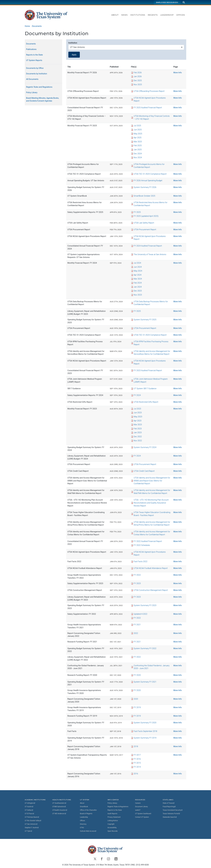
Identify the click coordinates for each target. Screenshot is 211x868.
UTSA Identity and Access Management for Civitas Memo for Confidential (152, 533)
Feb (138, 73)
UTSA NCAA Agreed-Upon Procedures (150, 100)
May (138, 134)
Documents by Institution (37, 74)
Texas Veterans (171, 814)
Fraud (169, 807)
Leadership (167, 15)
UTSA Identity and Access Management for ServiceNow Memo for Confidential (152, 353)
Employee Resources (167, 2)
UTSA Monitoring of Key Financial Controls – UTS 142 (152, 118)
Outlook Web (88, 831)
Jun (138, 130)
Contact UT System (142, 817)
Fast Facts (141, 562)
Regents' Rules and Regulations (39, 87)
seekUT (138, 810)
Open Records (113, 831)
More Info (178, 73)
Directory (83, 824)
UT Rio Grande (33, 821)
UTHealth (60, 810)
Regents (153, 15)
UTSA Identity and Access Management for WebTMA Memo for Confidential (152, 492)
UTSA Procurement (145, 230)
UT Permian (32, 817)
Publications (31, 49)
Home (27, 26)
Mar (138, 142)
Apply (74, 55)
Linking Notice (113, 821)
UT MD (59, 814)
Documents (37, 26)
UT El (29, 814)
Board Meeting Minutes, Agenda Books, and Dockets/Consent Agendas (43, 99)
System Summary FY (145, 187)
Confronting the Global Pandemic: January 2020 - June (152, 667)
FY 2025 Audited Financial (148, 108)
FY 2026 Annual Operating (148, 181)
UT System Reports (34, 60)
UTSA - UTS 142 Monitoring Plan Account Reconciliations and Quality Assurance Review (151, 503)
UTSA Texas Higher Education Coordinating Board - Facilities (152, 514)
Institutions (138, 15)
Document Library (141, 807)
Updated (141, 614)
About (115, 15)
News (124, 15)
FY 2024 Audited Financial (148, 246)
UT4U (82, 828)
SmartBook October (145, 196)
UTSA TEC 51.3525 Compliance (150, 174)
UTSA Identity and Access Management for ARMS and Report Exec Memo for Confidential (152, 481)
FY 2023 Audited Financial (148, 371)
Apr (138, 138)
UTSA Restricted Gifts (146, 402)
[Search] (184, 2)
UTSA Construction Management (151, 590)
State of (169, 803)
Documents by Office (35, 68)
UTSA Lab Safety (144, 223)
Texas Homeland (173, 810)
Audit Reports (112, 814)
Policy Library (32, 92)
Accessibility (112, 828)
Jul (137, 126)
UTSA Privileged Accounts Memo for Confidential (149, 166)
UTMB (59, 807)
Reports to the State (34, 55)
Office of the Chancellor (88, 810)
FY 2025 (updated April (146, 216)
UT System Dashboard (143, 814)
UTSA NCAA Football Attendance (151, 568)
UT (30, 803)
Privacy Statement (114, 817)
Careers (138, 803)
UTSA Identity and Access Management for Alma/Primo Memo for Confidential (152, 524)
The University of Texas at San (150, 254)
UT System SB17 (145, 389)
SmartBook (84, 807)
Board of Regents (86, 814)
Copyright (111, 824)
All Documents (32, 79)
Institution (73, 43)
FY (137, 212)
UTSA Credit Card (144, 471)
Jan (138, 77)
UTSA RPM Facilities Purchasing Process (151, 343)
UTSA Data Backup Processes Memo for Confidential (151, 303)
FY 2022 (142, 545)
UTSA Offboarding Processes (149, 91)
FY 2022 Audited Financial (148, 541)
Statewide (170, 817)
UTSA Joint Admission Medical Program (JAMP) (151, 380)
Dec (138, 81)
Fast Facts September (145, 731)
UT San (31, 824)
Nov (138, 85)
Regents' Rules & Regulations (118, 807)
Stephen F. (32, 828)
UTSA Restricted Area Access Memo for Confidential (151, 204)
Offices (181, 15)
